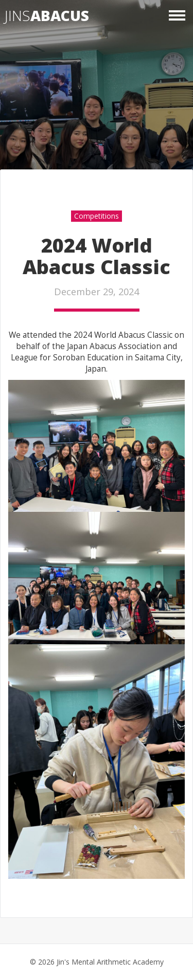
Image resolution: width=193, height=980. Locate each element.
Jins (47, 15)
